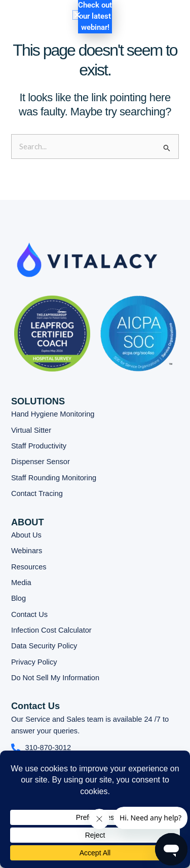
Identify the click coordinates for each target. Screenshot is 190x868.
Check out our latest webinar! (95, 16)
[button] (142, 23)
